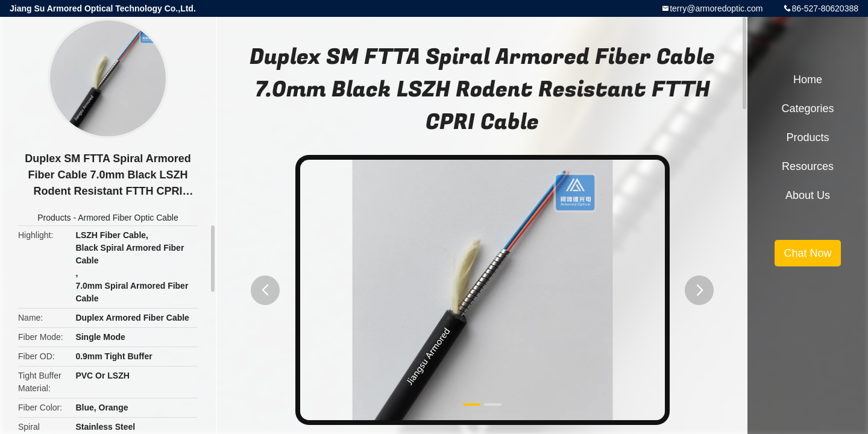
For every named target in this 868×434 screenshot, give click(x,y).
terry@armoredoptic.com (716, 8)
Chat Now (807, 253)
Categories (807, 108)
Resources (808, 166)
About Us (808, 195)
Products (54, 218)
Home (808, 80)
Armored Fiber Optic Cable (128, 218)
